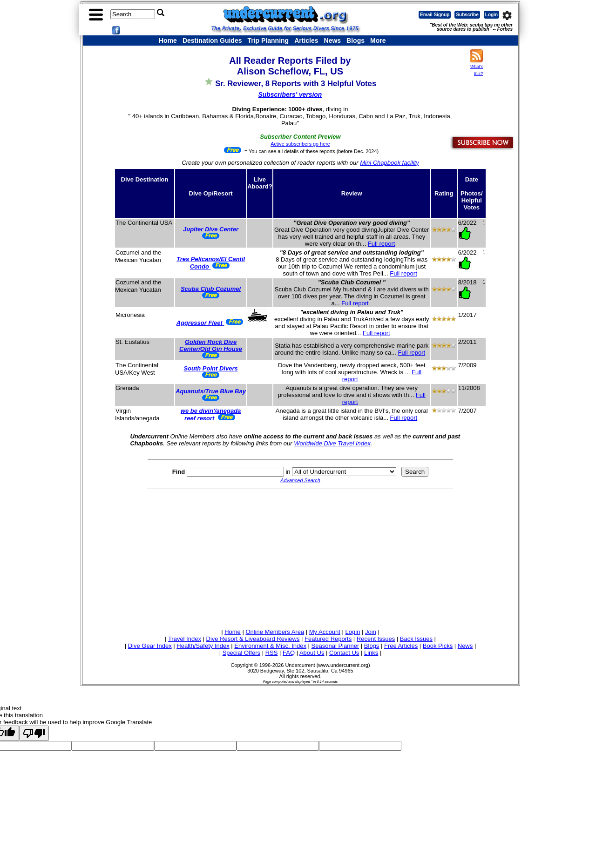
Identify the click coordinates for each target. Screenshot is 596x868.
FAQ (289, 653)
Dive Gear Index (150, 646)
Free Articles (401, 646)
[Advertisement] (300, 557)
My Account (325, 632)
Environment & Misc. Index (270, 646)
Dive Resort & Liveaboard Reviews (253, 639)
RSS (272, 653)
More (378, 40)
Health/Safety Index (203, 646)
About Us (312, 653)
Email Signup (435, 15)
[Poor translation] (34, 733)
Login (491, 15)
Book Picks (438, 646)
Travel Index (185, 639)
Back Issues (416, 639)
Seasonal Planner (335, 646)
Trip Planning (268, 40)
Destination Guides (212, 40)
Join (371, 632)
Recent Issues (376, 639)
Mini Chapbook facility (389, 163)
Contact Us (344, 653)
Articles (306, 40)
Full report (382, 244)
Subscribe (467, 15)
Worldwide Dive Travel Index (332, 443)
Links (371, 653)
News (333, 40)
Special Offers (241, 653)
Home (168, 40)
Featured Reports (328, 639)
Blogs (356, 40)
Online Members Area (275, 632)
